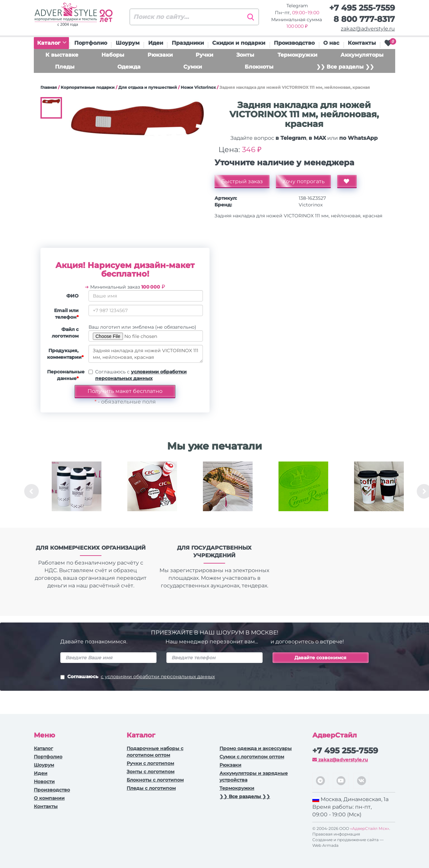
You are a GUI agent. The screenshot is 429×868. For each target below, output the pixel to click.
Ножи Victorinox (198, 87)
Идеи (156, 43)
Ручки (204, 55)
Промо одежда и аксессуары (256, 748)
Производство (294, 43)
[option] (77, 491)
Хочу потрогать (304, 181)
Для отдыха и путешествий (148, 87)
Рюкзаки (160, 55)
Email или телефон (66, 314)
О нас (331, 43)
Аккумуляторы (362, 55)
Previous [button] (31, 491)
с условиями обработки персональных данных (158, 677)
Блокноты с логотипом (155, 780)
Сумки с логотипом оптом (252, 757)
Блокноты (259, 67)
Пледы (65, 67)
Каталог (52, 43)
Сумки (193, 67)
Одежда (129, 67)
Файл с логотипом (65, 333)
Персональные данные (65, 375)
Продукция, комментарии (65, 354)
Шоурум (128, 43)
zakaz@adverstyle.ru (368, 29)
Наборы (113, 55)
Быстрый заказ (242, 181)
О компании (49, 798)
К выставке (62, 55)
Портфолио (91, 43)
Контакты (362, 43)
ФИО (72, 296)
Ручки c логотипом (150, 763)
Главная (49, 87)
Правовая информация (336, 834)
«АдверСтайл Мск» (370, 828)
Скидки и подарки (239, 43)
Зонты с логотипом (151, 772)
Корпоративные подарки (88, 87)
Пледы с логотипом (151, 788)
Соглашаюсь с (141, 375)
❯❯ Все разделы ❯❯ (345, 67)
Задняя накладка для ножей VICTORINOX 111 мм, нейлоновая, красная (146, 354)
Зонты (245, 55)
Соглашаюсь (138, 677)
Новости (44, 782)
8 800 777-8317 (364, 19)
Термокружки (297, 55)
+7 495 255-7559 (362, 8)
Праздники (188, 43)
